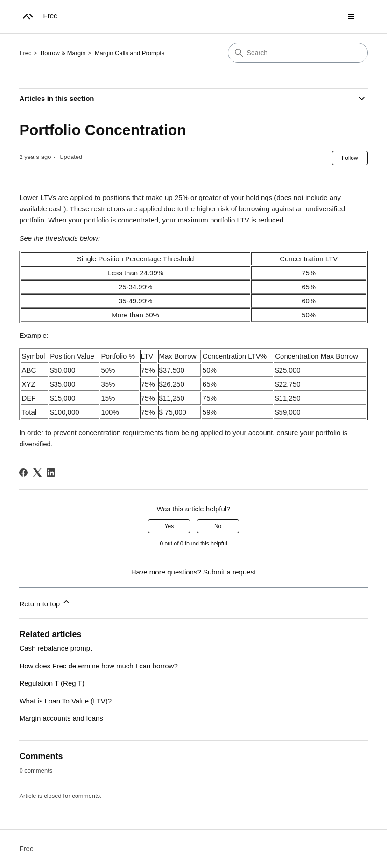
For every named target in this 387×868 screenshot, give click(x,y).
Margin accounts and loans (61, 718)
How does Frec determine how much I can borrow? (98, 666)
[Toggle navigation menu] (351, 17)
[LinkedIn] (51, 473)
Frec (25, 53)
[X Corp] (37, 473)
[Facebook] (23, 473)
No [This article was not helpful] (218, 526)
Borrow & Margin (63, 53)
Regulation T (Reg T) (52, 683)
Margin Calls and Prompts (130, 53)
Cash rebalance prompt (56, 648)
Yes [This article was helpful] (169, 526)
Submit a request (229, 572)
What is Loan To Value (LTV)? (65, 701)
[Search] (298, 53)
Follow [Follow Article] (350, 158)
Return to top (45, 602)
